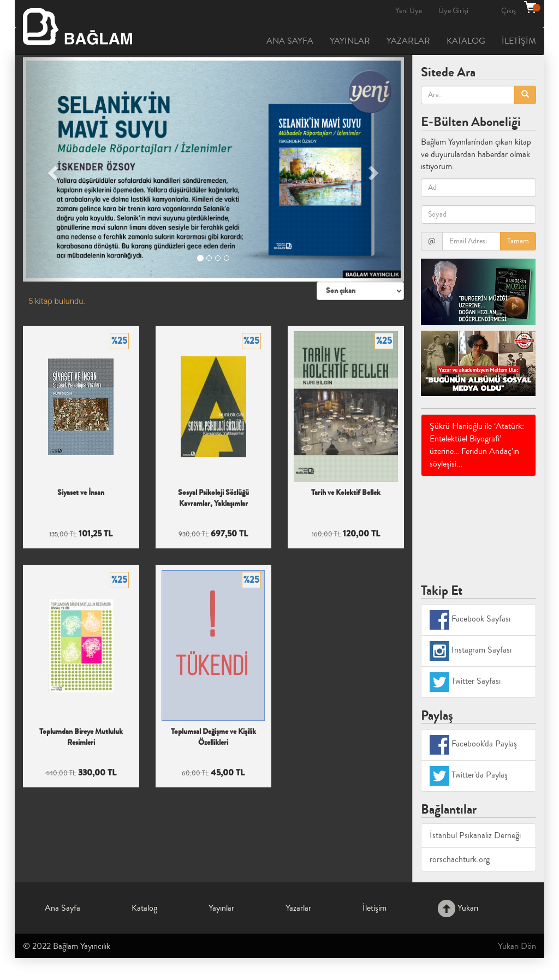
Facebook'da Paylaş (473, 745)
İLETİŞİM (519, 41)
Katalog (144, 908)
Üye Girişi (453, 11)
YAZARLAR (408, 41)
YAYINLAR (350, 41)
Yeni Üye (409, 11)
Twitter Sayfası (465, 682)
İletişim (374, 908)
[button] (52, 169)
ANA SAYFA (290, 41)
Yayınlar (221, 908)
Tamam (518, 241)
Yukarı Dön (517, 946)
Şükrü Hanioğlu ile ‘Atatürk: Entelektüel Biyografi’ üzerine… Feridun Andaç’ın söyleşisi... (477, 445)
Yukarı (458, 908)
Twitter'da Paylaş (469, 776)
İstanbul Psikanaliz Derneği (475, 835)
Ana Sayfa (63, 908)
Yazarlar (298, 908)
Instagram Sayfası (471, 651)
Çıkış (509, 11)
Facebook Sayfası (470, 620)
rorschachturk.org (460, 859)
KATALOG (466, 41)
